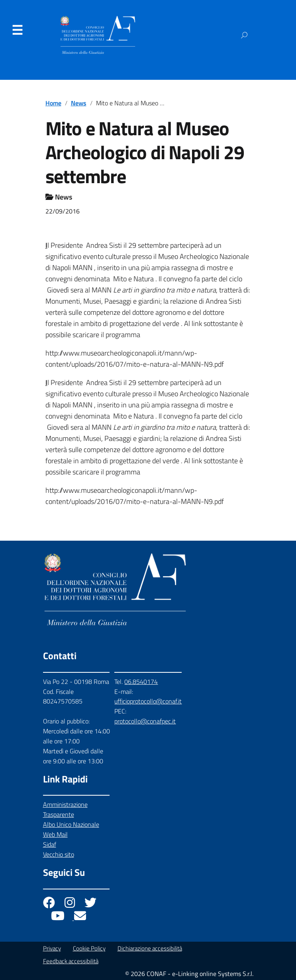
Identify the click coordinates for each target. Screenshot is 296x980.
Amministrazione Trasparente (65, 809)
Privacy (52, 948)
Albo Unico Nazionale (71, 824)
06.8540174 (141, 682)
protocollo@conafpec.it (145, 721)
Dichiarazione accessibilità (150, 948)
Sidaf (50, 844)
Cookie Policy (89, 948)
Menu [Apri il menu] (17, 30)
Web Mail (55, 834)
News (79, 103)
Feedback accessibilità (71, 961)
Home (53, 103)
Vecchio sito (59, 854)
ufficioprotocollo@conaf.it (148, 701)
